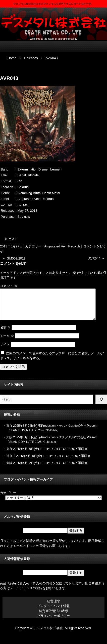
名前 (5, 333)
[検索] (101, 405)
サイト (5, 350)
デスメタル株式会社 (54, 23)
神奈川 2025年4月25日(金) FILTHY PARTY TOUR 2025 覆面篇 (48, 462)
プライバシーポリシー (54, 622)
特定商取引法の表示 (54, 617)
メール (7, 342)
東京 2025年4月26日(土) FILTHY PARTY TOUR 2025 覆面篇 (47, 455)
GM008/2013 (14, 258)
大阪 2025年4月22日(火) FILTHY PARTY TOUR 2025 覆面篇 (47, 469)
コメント (9, 286)
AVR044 (96, 258)
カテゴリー (8, 499)
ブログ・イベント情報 (54, 612)
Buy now (24, 217)
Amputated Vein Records (62, 246)
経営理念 (54, 607)
